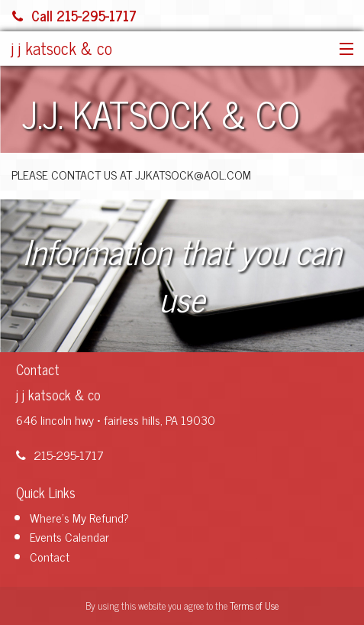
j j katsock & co (62, 48)
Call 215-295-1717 (74, 15)
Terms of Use (254, 606)
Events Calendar (69, 536)
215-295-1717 (60, 455)
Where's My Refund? (79, 517)
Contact (50, 556)
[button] (343, 50)
